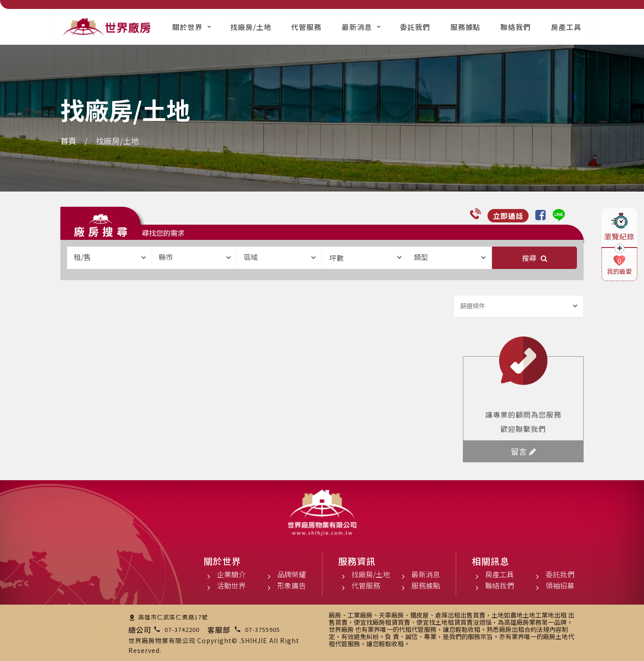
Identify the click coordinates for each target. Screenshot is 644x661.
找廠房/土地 (251, 27)
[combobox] (110, 258)
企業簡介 (231, 574)
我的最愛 (619, 271)
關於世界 (187, 27)
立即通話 (508, 216)
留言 (523, 451)
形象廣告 (292, 585)
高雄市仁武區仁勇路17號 (173, 617)
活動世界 (231, 585)
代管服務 (306, 27)
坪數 (366, 258)
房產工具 (566, 27)
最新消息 (357, 27)
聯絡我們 (516, 27)
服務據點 (466, 27)
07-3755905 (263, 629)
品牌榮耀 (292, 574)
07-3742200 (182, 629)
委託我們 (415, 27)
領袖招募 (560, 585)
